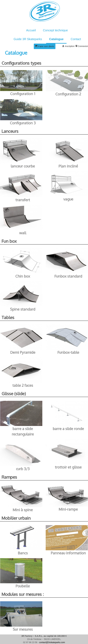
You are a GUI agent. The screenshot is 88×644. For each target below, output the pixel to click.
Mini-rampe (68, 509)
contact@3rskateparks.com (52, 642)
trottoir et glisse (68, 467)
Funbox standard (68, 276)
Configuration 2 (68, 94)
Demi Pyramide (23, 352)
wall (23, 233)
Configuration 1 (23, 94)
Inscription (68, 46)
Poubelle (23, 586)
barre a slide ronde (68, 429)
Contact (76, 39)
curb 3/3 (23, 469)
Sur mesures (23, 629)
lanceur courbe (23, 166)
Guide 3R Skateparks (28, 39)
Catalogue (56, 39)
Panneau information (68, 553)
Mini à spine (23, 510)
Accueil (31, 30)
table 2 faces (23, 385)
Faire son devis (45, 46)
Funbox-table (68, 352)
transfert (23, 200)
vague (68, 199)
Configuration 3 (23, 123)
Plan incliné (68, 166)
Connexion (82, 46)
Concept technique (55, 30)
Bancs (23, 553)
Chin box (23, 276)
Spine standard (23, 309)
